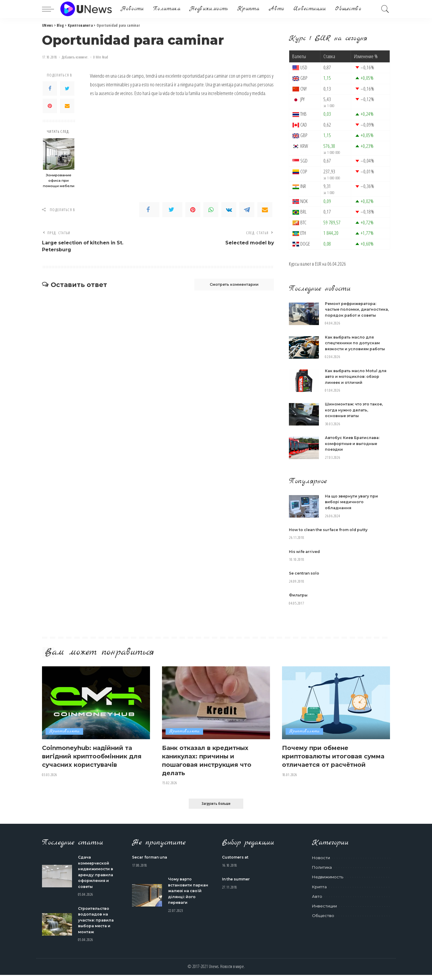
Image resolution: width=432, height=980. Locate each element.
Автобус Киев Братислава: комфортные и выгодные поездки (354, 449)
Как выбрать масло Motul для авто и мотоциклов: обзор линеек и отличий (357, 382)
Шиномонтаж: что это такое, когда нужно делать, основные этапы (356, 416)
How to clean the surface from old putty (331, 535)
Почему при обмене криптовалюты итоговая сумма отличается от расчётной (327, 766)
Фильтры (299, 601)
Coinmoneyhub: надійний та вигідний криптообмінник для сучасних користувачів (91, 762)
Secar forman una (151, 862)
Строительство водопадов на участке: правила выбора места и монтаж (97, 925)
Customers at (236, 862)
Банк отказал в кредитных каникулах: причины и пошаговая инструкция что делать (211, 766)
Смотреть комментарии (230, 286)
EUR (318, 264)
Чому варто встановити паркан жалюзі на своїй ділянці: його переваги (189, 896)
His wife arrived (306, 557)
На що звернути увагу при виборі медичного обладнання (353, 508)
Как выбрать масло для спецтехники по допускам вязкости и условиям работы (357, 349)
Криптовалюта (64, 737)
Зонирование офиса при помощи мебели (59, 180)
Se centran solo (305, 579)
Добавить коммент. (75, 57)
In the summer (238, 884)
